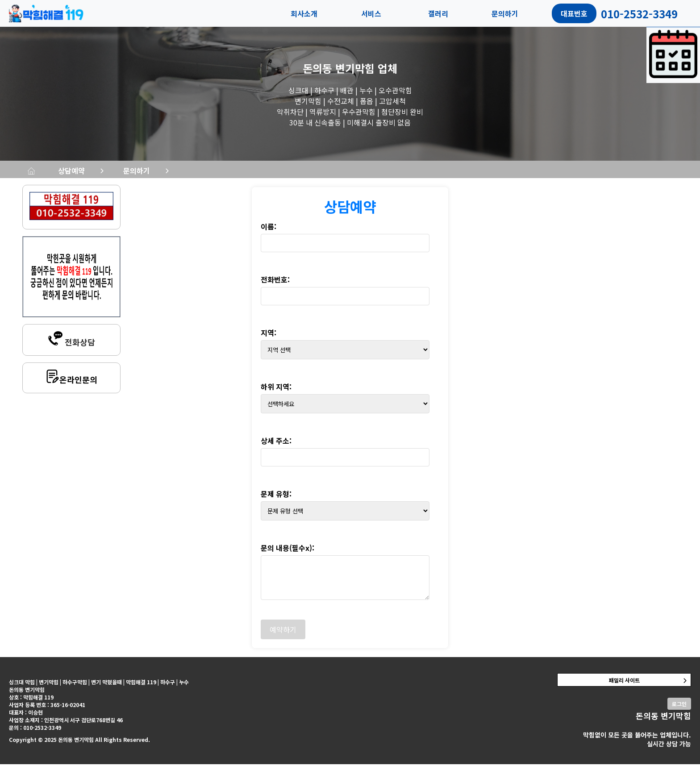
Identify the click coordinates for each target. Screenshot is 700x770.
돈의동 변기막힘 (339, 68)
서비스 (371, 13)
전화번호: (275, 285)
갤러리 (438, 13)
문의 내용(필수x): (287, 554)
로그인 (679, 710)
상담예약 (187, 173)
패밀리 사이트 (624, 686)
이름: (269, 232)
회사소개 (304, 13)
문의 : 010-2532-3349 (35, 733)
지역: (269, 338)
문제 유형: (276, 499)
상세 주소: (276, 446)
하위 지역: (276, 392)
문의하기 (505, 13)
